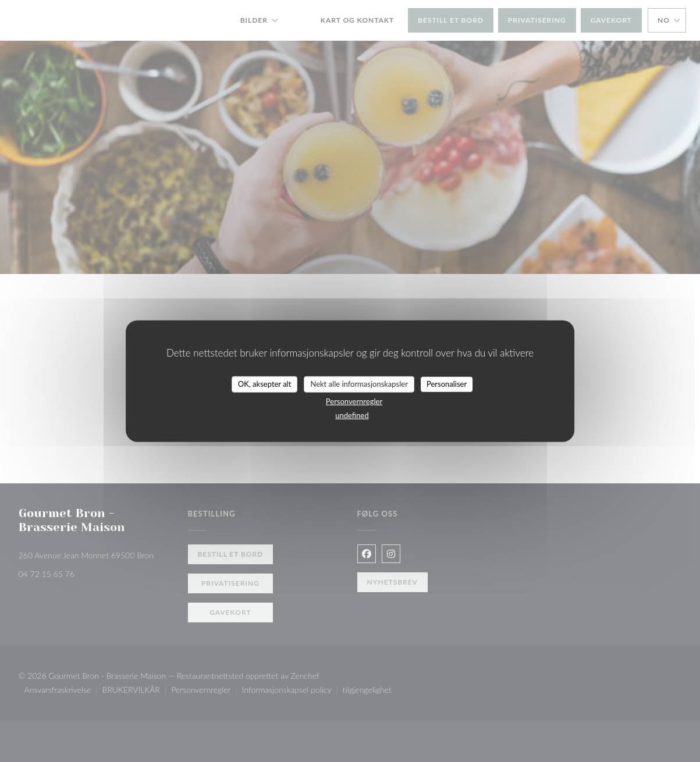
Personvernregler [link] (354, 401)
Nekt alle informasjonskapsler (359, 384)
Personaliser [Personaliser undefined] (447, 384)
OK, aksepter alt (265, 384)
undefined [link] (352, 415)
